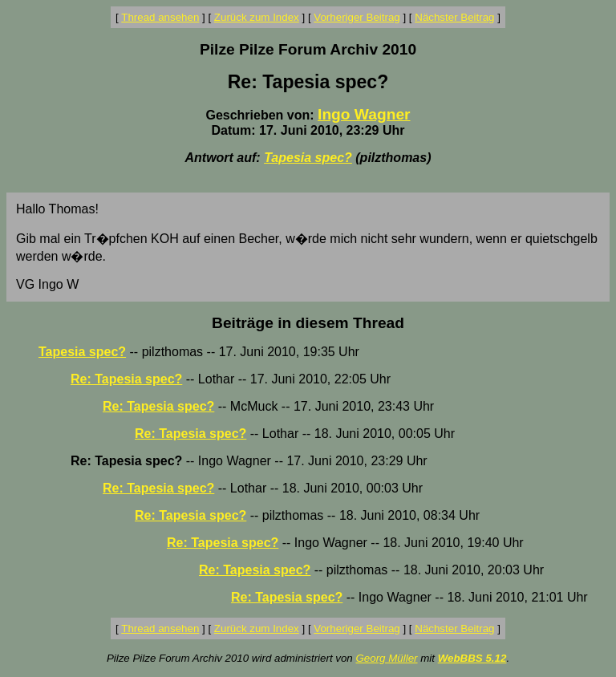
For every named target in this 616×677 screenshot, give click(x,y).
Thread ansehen (160, 17)
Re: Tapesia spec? (126, 379)
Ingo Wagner (364, 114)
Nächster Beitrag (454, 17)
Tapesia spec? (308, 158)
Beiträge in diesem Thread (308, 323)
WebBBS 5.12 (472, 658)
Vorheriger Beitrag (357, 17)
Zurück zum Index (257, 17)
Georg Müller (386, 658)
